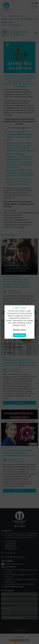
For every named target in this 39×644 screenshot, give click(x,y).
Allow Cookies (19, 335)
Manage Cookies (19, 330)
